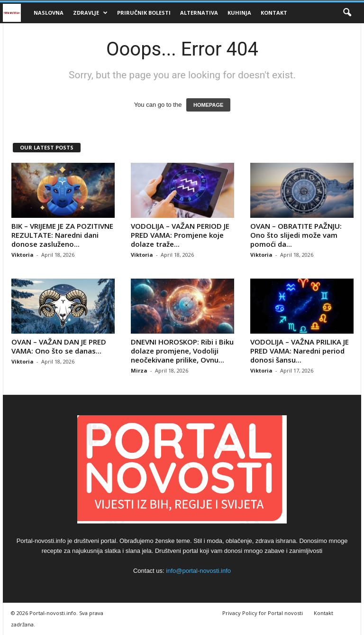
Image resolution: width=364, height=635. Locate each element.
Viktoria (23, 255)
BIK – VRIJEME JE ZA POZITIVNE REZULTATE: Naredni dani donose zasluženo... (62, 235)
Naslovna (49, 13)
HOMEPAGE (208, 105)
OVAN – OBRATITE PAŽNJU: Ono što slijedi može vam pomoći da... (296, 235)
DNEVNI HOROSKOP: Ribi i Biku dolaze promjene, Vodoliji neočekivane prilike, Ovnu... (182, 351)
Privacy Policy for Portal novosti (263, 613)
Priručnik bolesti (144, 13)
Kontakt (274, 13)
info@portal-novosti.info (198, 571)
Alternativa (199, 13)
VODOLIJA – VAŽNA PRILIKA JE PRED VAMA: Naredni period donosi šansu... (300, 351)
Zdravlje (90, 13)
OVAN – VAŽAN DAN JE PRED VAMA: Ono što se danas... (59, 346)
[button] (347, 13)
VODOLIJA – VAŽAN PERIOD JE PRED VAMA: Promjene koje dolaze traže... (180, 235)
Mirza (139, 370)
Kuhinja (239, 13)
